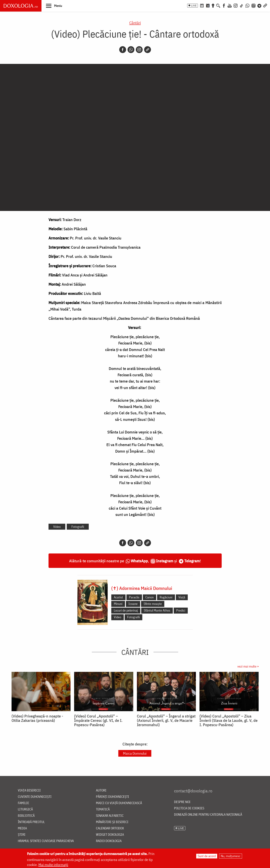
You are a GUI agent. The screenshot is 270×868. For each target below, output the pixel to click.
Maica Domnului (135, 753)
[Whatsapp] (131, 50)
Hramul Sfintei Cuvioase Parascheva (46, 841)
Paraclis (134, 597)
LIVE (194, 6)
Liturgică (25, 809)
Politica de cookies (189, 808)
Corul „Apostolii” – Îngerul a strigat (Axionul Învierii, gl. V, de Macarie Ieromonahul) (166, 720)
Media (22, 828)
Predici (181, 610)
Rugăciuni (166, 597)
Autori (101, 790)
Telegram (192, 561)
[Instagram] (236, 5)
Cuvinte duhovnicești (35, 797)
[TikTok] (242, 5)
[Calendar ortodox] (202, 5)
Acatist (118, 597)
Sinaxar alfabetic (110, 816)
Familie (23, 803)
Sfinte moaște (153, 604)
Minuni (118, 604)
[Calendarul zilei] (208, 5)
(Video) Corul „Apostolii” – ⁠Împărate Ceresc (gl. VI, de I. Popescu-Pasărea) (98, 720)
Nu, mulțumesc (231, 856)
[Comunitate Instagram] (253, 5)
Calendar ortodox (110, 828)
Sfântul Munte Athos (157, 610)
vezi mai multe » (248, 666)
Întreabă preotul (31, 822)
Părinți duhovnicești (113, 797)
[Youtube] (230, 5)
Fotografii (78, 527)
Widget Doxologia (110, 835)
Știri (22, 835)
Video (57, 527)
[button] (54, 6)
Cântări (135, 23)
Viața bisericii (29, 790)
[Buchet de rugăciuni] (213, 5)
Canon (150, 597)
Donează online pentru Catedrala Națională (208, 815)
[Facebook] (224, 5)
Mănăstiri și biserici (112, 822)
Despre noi (182, 802)
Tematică (103, 809)
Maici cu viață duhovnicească (119, 803)
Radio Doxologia (109, 841)
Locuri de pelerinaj (126, 610)
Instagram (165, 561)
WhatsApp (139, 561)
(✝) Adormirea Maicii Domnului (142, 588)
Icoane (133, 604)
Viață (182, 597)
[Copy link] (148, 50)
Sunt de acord (207, 856)
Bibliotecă (26, 816)
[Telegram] (260, 5)
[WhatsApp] (247, 5)
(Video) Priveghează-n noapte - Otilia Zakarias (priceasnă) (37, 718)
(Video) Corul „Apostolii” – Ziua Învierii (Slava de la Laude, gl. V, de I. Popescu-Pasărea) (229, 720)
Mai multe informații (53, 865)
